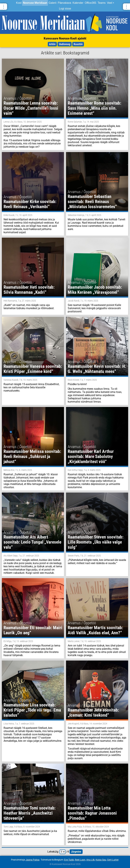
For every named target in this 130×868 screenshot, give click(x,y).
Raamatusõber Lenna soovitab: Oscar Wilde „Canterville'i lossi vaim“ (31, 108)
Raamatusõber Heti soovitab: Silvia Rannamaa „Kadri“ (29, 290)
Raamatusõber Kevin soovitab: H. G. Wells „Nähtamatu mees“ (97, 369)
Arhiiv (52, 44)
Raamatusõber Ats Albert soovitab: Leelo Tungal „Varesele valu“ (32, 542)
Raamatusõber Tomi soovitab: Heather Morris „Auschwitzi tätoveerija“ (30, 813)
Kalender (78, 3)
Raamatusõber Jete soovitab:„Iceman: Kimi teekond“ (93, 713)
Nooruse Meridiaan (35, 3)
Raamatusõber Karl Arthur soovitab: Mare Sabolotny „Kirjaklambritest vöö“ (91, 456)
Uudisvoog (65, 44)
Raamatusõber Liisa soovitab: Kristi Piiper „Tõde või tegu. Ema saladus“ (32, 710)
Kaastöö (78, 44)
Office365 (91, 3)
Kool (19, 3)
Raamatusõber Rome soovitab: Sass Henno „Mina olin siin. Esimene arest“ (94, 108)
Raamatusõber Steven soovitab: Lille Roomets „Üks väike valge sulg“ (96, 542)
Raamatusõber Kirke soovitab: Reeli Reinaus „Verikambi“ (30, 204)
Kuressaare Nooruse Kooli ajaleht (65, 38)
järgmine (76, 852)
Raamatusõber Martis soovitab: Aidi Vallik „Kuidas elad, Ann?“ (95, 630)
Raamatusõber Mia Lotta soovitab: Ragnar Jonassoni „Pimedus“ (92, 813)
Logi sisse (65, 9)
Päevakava (64, 3)
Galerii (52, 3)
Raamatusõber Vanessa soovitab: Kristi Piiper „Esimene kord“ (33, 369)
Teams (102, 3)
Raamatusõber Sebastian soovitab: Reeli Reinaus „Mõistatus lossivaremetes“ (92, 202)
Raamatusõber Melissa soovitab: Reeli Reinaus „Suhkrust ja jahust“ (32, 456)
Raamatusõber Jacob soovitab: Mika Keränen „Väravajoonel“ (95, 290)
